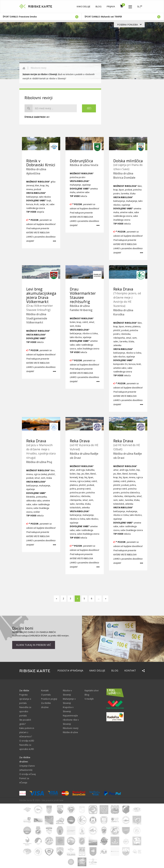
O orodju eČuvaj (28, 774)
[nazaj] (56, 599)
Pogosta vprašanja (70, 670)
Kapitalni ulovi (92, 691)
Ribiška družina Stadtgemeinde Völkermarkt (37, 318)
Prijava (111, 6)
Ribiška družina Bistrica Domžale (124, 175)
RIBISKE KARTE (40, 7)
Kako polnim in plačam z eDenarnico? (27, 732)
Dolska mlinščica (128, 161)
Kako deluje (84, 6)
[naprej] (106, 599)
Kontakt (130, 670)
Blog (99, 6)
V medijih (89, 699)
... (99, 599)
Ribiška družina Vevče (84, 165)
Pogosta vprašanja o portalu (25, 699)
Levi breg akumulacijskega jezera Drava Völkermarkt (41, 295)
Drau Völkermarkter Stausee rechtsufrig (83, 295)
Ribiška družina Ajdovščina (36, 171)
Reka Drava (123, 289)
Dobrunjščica (81, 161)
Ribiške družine (70, 732)
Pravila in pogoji (49, 699)
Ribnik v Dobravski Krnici (41, 163)
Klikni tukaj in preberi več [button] (34, 645)
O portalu (46, 695)
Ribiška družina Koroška (123, 312)
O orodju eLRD (27, 741)
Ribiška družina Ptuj (39, 462)
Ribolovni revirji (39, 68)
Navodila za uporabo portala (25, 711)
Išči (89, 108)
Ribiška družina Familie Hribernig (81, 308)
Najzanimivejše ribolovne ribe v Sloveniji (71, 720)
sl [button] (140, 7)
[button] (130, 6)
